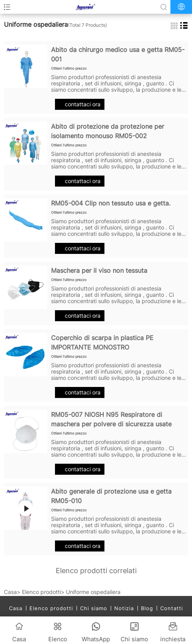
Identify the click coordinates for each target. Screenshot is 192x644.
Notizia (124, 608)
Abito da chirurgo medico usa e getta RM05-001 (118, 54)
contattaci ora (80, 104)
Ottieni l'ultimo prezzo (69, 68)
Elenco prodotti (41, 592)
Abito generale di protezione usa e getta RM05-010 (111, 496)
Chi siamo (94, 608)
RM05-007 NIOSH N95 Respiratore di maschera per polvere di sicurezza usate (111, 419)
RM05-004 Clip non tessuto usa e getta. (111, 203)
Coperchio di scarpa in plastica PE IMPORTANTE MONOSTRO (102, 342)
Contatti (172, 608)
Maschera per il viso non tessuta (99, 270)
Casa (10, 592)
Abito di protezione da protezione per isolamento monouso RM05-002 (108, 131)
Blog (147, 608)
